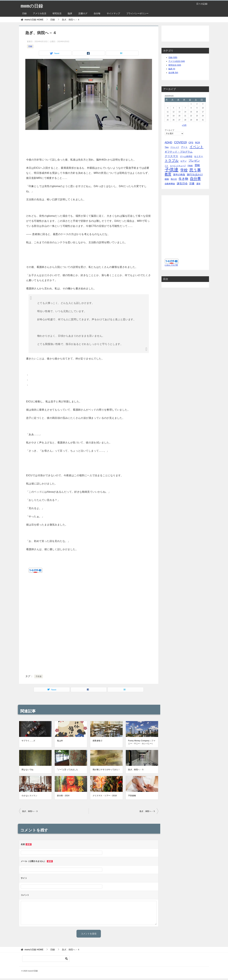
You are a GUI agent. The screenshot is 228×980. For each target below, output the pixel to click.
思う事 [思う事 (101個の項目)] (195, 170)
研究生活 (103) (175, 65)
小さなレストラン (29, 796)
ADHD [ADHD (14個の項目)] (168, 142)
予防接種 (132, 796)
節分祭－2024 (63, 796)
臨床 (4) (172, 69)
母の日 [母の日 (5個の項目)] (174, 179)
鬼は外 (60, 741)
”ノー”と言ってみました (68, 770)
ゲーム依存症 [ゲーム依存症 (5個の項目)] (186, 156)
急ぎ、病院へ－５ (136, 770)
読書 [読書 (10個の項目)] (192, 184)
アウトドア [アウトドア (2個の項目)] (175, 147)
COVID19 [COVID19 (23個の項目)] (180, 142)
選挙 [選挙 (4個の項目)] (198, 184)
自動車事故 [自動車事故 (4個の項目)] (170, 184)
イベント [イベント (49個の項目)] (196, 147)
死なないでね (27, 770)
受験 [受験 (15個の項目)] (197, 165)
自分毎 (97, 13)
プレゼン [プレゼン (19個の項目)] (194, 161)
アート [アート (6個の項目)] (184, 147)
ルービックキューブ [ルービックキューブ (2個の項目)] (178, 166)
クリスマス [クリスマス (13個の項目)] (171, 156)
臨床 (70, 13)
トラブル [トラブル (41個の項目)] (172, 160)
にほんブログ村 (171, 265)
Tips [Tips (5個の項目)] (167, 147)
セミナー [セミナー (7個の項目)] (199, 156)
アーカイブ (169, 130)
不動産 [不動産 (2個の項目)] (190, 166)
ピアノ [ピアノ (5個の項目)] (184, 161)
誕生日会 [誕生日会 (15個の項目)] (182, 184)
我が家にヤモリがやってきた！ (106, 770)
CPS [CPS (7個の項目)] (191, 143)
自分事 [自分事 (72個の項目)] (195, 179)
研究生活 (57, 13)
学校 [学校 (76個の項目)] (184, 170)
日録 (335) (173, 57)
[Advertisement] (89, 143)
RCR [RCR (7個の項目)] (198, 143)
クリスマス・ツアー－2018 (105, 796)
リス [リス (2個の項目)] (166, 166)
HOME (34, 20)
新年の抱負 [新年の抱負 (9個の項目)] (179, 175)
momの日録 (33, 5)
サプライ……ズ (28, 741)
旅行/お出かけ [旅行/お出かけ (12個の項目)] (195, 174)
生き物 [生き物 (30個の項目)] (183, 179)
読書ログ (83, 13)
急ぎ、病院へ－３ (30, 811)
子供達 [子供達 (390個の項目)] (172, 170)
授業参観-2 (97, 741)
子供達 (39, 676)
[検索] (46, 959)
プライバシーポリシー (137, 13)
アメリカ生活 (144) (177, 61)
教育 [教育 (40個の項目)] (168, 174)
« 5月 (184, 125)
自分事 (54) (173, 73)
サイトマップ (113, 13)
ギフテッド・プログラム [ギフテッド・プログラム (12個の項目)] (179, 152)
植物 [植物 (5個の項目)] (167, 179)
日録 (24, 13)
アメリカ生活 (40, 13)
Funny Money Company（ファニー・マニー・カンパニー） (142, 742)
